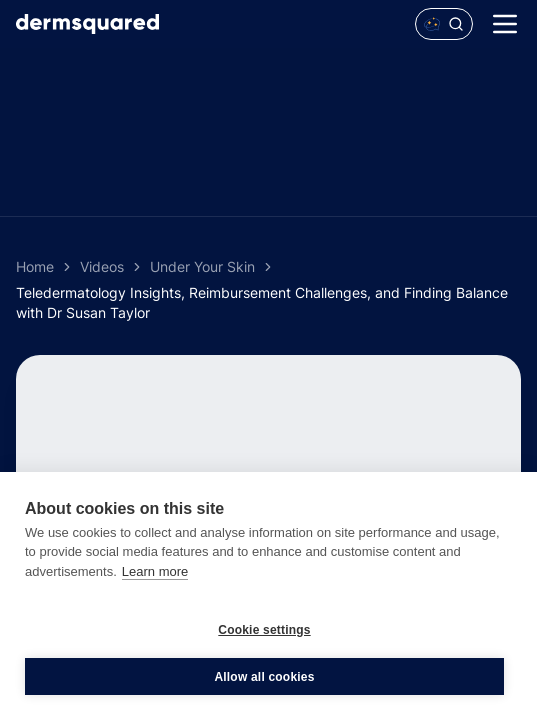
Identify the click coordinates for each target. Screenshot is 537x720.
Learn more (155, 571)
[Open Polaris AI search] (444, 24)
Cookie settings (264, 630)
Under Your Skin (202, 266)
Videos (102, 266)
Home (35, 266)
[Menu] (505, 24)
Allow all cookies (264, 677)
